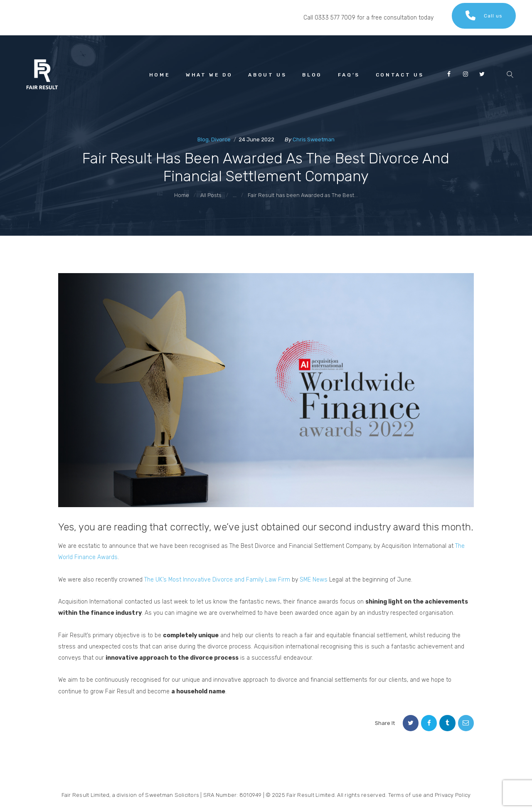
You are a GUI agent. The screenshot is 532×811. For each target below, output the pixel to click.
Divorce (221, 139)
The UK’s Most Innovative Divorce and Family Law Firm (217, 580)
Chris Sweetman (314, 139)
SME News (314, 580)
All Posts (211, 195)
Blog (203, 139)
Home (182, 195)
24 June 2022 (256, 139)
